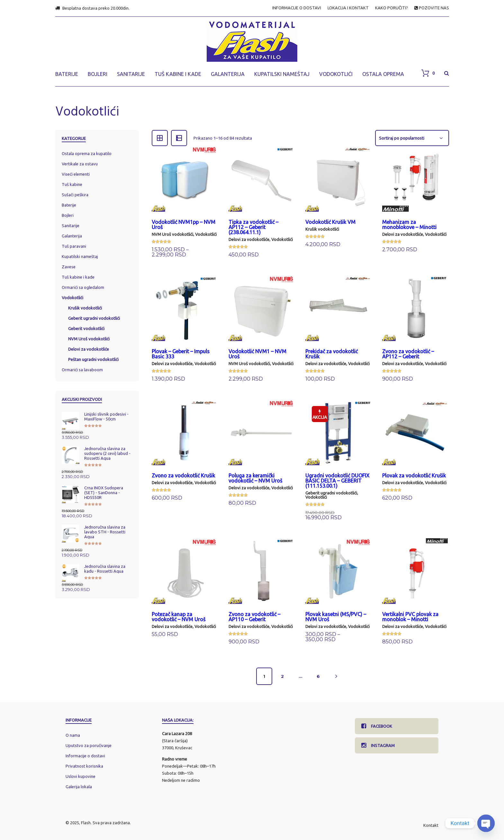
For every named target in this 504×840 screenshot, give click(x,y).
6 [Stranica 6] (318, 676)
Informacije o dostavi (85, 756)
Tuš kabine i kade (78, 277)
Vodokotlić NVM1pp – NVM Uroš (184, 225)
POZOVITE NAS (432, 8)
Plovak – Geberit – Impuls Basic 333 (181, 354)
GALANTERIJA (228, 74)
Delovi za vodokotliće (249, 239)
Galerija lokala (79, 787)
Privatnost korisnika (84, 766)
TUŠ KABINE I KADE (178, 74)
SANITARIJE (131, 74)
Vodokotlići (206, 234)
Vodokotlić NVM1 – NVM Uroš (257, 354)
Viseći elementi (76, 174)
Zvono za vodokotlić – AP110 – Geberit (254, 617)
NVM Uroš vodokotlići (172, 234)
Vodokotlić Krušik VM (330, 222)
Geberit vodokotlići (86, 328)
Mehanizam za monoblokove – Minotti (409, 225)
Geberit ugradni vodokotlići (331, 493)
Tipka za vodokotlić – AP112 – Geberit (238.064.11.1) (253, 227)
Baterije (69, 205)
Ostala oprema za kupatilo (87, 153)
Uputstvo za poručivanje (89, 745)
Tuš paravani (74, 246)
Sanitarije (71, 226)
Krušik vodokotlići (322, 229)
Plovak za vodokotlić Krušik (414, 475)
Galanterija (72, 236)
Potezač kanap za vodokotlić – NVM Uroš (179, 617)
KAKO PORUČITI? (392, 8)
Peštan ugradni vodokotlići (93, 359)
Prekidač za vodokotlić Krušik (332, 354)
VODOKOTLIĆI (336, 74)
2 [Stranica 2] (282, 676)
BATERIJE (67, 74)
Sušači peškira (75, 195)
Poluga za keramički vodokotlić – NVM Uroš (255, 478)
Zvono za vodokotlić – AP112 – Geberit (408, 354)
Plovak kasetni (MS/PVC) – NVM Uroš (336, 617)
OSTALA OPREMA (383, 74)
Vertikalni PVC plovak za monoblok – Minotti (410, 617)
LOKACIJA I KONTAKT (348, 8)
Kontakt (431, 825)
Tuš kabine (72, 184)
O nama (73, 735)
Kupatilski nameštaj (80, 256)
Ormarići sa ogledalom (83, 287)
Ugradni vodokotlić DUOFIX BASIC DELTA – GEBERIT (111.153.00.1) (337, 481)
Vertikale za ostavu (80, 164)
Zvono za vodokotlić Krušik (183, 475)
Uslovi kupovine (81, 776)
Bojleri (68, 215)
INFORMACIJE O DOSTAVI (297, 8)
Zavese (69, 267)
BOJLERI (98, 74)
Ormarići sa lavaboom (82, 370)
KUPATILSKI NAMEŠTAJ (282, 74)
